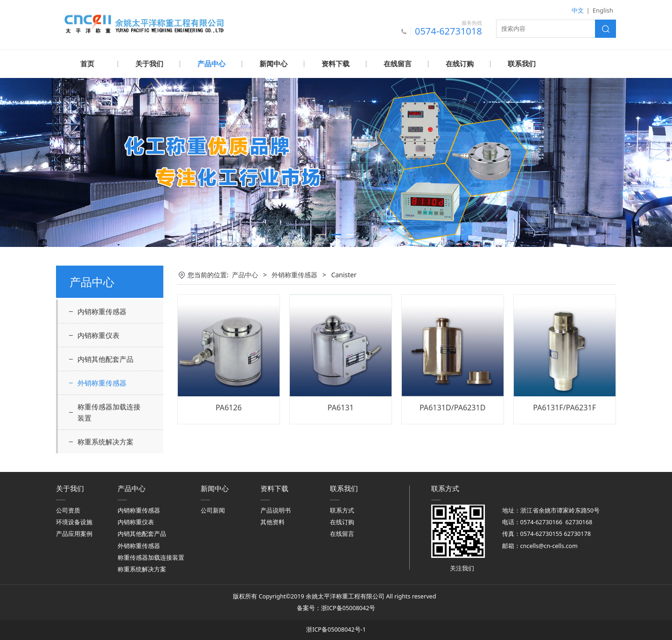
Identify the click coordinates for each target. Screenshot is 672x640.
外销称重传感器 (102, 382)
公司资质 (68, 510)
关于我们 (149, 64)
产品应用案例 (74, 533)
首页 (87, 64)
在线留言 (398, 64)
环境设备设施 (74, 522)
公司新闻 (213, 510)
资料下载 (336, 64)
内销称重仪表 (98, 335)
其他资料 (273, 522)
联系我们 (522, 64)
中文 (578, 10)
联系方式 (342, 510)
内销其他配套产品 (105, 359)
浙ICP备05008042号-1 (336, 629)
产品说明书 (276, 510)
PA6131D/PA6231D (453, 407)
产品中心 (211, 64)
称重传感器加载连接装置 (109, 412)
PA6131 (341, 407)
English (603, 10)
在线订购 (460, 64)
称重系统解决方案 (105, 441)
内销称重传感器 (102, 311)
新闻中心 (273, 64)
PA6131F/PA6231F (564, 407)
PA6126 (229, 407)
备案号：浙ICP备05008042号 (336, 608)
